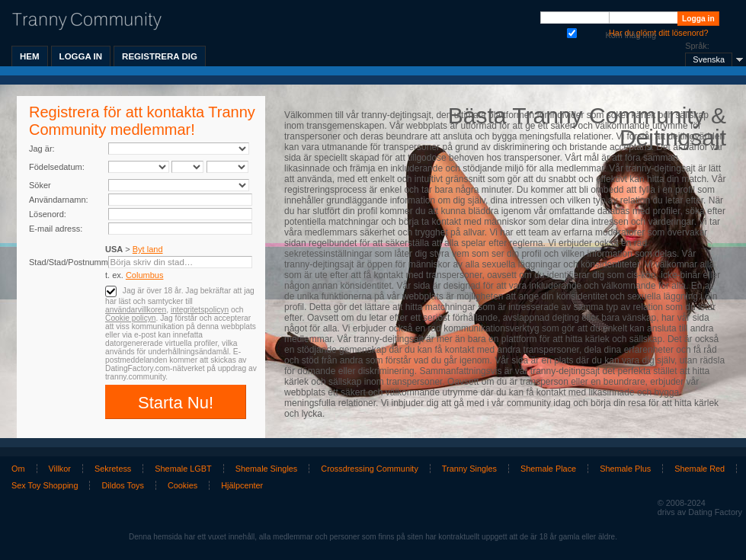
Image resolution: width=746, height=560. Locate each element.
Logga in (81, 56)
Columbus (145, 275)
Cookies (182, 485)
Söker (40, 185)
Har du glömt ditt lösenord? (659, 33)
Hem (30, 56)
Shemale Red (700, 469)
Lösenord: (48, 214)
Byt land (148, 249)
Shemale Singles (267, 469)
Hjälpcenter (242, 485)
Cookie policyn (131, 318)
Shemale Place (548, 469)
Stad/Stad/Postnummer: (74, 262)
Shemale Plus (625, 469)
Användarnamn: (59, 200)
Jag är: (42, 149)
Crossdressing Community (370, 469)
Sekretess (113, 469)
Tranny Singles (469, 469)
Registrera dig (160, 56)
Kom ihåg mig (572, 32)
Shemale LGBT (183, 469)
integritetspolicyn (200, 310)
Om (18, 469)
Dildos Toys (122, 485)
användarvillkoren (136, 310)
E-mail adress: (56, 229)
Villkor (60, 469)
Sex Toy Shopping (45, 485)
